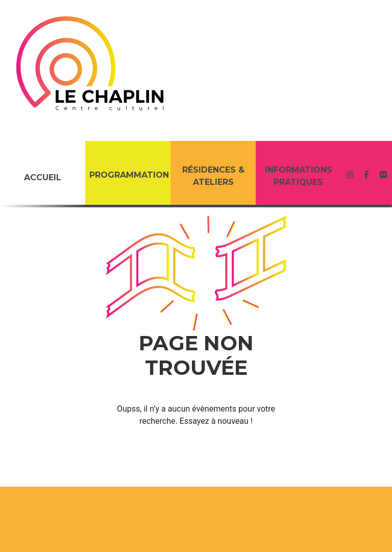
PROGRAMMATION (129, 175)
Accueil (43, 177)
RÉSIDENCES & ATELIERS (213, 176)
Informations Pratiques (299, 176)
